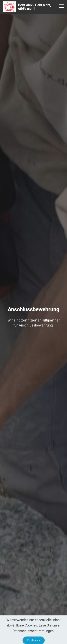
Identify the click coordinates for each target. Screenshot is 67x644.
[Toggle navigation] (61, 6)
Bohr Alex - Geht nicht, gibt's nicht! (34, 7)
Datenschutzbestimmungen (33, 635)
